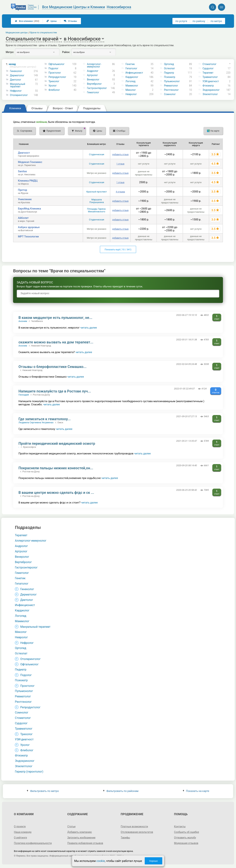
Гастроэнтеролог (97, 88)
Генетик (130, 64)
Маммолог (132, 86)
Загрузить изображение (81, 838)
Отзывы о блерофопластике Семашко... (52, 367)
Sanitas (22, 171)
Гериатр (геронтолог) (29, 772)
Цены (52, 21)
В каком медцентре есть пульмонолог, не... (55, 318)
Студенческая (97, 154)
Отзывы (70, 21)
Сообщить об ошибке (186, 832)
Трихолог (54, 81)
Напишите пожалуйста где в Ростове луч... (55, 391)
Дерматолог (17, 75)
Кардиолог (132, 77)
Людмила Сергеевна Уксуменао (36, 422)
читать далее (89, 328)
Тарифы (125, 838)
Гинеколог (16, 71)
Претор (22, 190)
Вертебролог (94, 84)
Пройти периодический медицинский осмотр (57, 443)
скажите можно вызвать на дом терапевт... (56, 342)
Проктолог (55, 73)
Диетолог (16, 80)
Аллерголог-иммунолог (94, 65)
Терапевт (208, 73)
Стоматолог (209, 64)
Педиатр (169, 73)
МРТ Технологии (28, 237)
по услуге (181, 21)
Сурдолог (208, 68)
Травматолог (210, 77)
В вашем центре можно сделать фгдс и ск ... (56, 493)
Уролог (53, 86)
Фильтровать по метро (43, 791)
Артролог (92, 75)
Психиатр (170, 77)
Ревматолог (171, 86)
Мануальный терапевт (18, 85)
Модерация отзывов (186, 843)
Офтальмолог (56, 64)
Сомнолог (170, 94)
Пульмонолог (172, 81)
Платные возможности (134, 826)
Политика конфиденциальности (33, 843)
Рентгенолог (171, 90)
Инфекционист (134, 73)
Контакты (180, 826)
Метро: (10, 52)
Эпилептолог (210, 94)
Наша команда (23, 832)
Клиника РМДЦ (28, 181)
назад (22, 65)
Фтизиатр (208, 86)
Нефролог (16, 91)
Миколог (131, 90)
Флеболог (54, 90)
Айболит (23, 218)
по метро (216, 21)
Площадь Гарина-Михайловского (97, 210)
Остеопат (169, 68)
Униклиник (25, 199)
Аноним (23, 321)
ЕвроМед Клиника (29, 209)
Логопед (131, 81)
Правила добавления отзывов (85, 843)
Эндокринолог (211, 90)
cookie (101, 861)
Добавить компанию (80, 832)
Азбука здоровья (29, 227)
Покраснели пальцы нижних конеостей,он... (56, 468)
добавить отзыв (120, 155)
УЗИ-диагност (211, 81)
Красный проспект (97, 192)
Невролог (131, 94)
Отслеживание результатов (137, 832)
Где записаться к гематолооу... (44, 419)
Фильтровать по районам (121, 791)
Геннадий (24, 395)
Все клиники (27, 21)
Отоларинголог (19, 95)
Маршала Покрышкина (97, 201)
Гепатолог (131, 68)
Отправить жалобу (185, 838)
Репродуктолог (57, 77)
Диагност (24, 153)
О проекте (20, 826)
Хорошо (153, 861)
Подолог (54, 68)
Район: (66, 52)
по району (199, 21)
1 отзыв (120, 164)
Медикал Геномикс (30, 162)
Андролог (93, 71)
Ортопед (169, 64)
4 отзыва (120, 192)
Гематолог (93, 92)
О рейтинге (21, 838)
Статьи (71, 826)
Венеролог (93, 79)
